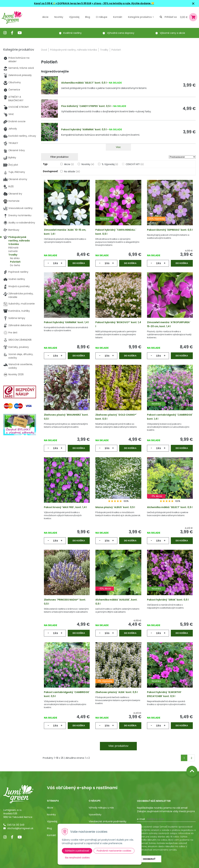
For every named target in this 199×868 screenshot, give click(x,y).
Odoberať (149, 859)
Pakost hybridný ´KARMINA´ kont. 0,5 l (84, 129)
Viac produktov (118, 746)
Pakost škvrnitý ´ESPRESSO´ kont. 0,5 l (170, 230)
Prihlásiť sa (171, 17)
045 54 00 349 (16, 825)
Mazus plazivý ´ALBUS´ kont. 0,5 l (115, 507)
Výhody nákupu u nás (101, 808)
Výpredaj (74, 17)
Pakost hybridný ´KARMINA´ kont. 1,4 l (66, 322)
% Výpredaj (110, 164)
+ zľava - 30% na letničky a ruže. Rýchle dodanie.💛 (123, 3)
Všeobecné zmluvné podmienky (108, 821)
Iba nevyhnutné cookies (77, 858)
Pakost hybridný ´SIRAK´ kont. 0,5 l (168, 600)
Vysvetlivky (95, 815)
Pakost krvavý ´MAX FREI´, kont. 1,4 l (65, 507)
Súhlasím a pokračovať (77, 851)
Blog (49, 828)
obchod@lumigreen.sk (20, 828)
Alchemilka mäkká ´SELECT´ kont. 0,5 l (84, 83)
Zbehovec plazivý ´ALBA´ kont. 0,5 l (117, 692)
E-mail (141, 819)
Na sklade (72, 171)
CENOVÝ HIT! (135, 164)
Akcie (45, 17)
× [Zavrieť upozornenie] (193, 3)
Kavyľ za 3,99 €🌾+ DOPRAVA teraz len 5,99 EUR (63, 3)
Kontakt (51, 835)
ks (56, 263)
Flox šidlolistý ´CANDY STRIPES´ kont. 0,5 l (86, 106)
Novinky (59, 17)
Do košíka (79, 263)
